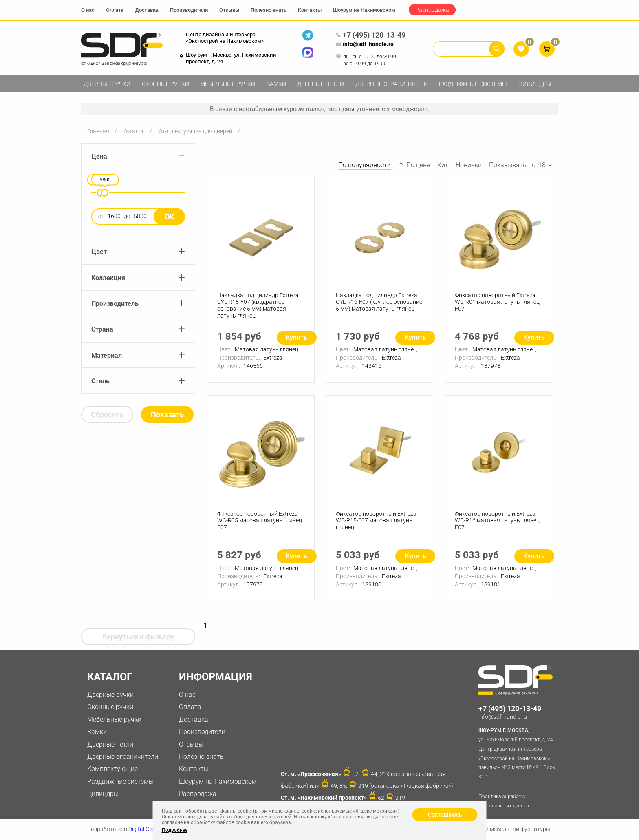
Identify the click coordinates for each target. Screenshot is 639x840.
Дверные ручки (107, 84)
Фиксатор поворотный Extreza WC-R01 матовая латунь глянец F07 (497, 302)
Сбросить (107, 414)
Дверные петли (321, 84)
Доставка (147, 10)
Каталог (133, 131)
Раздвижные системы (473, 84)
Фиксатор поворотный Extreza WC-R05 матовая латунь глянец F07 (260, 521)
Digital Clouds (146, 829)
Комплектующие (112, 769)
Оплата (115, 10)
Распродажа (432, 10)
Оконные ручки (165, 84)
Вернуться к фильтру (138, 637)
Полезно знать (269, 10)
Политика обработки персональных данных (504, 801)
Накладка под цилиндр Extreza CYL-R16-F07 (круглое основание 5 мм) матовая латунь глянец (379, 302)
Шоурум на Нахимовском (364, 10)
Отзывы (229, 10)
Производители (189, 10)
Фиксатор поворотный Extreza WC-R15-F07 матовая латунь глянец (377, 521)
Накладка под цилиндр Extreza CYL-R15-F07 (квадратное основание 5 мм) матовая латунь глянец (258, 305)
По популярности (365, 165)
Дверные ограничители (392, 84)
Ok (169, 217)
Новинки (469, 165)
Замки (276, 84)
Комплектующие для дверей (195, 131)
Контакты (310, 10)
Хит (443, 165)
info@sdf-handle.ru (365, 44)
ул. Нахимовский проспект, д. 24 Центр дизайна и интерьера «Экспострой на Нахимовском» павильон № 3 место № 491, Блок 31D (518, 753)
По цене (414, 165)
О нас (88, 10)
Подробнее (175, 830)
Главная (98, 131)
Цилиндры (535, 84)
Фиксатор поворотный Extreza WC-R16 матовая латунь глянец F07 (497, 521)
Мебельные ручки (228, 84)
